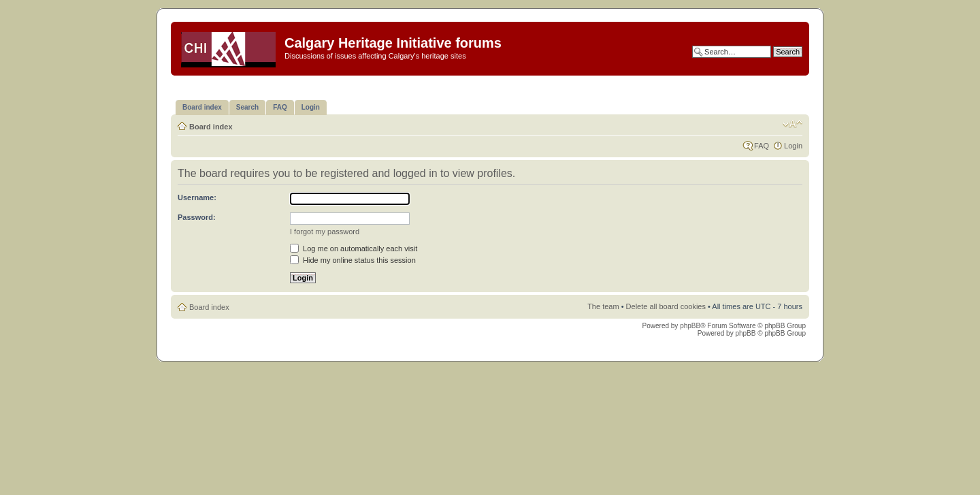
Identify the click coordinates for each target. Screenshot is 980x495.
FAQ (762, 146)
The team (603, 306)
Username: (197, 197)
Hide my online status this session (353, 260)
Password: (197, 217)
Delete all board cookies (666, 306)
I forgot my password (325, 231)
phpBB (690, 326)
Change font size (793, 124)
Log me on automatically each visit (354, 249)
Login (793, 146)
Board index (211, 127)
